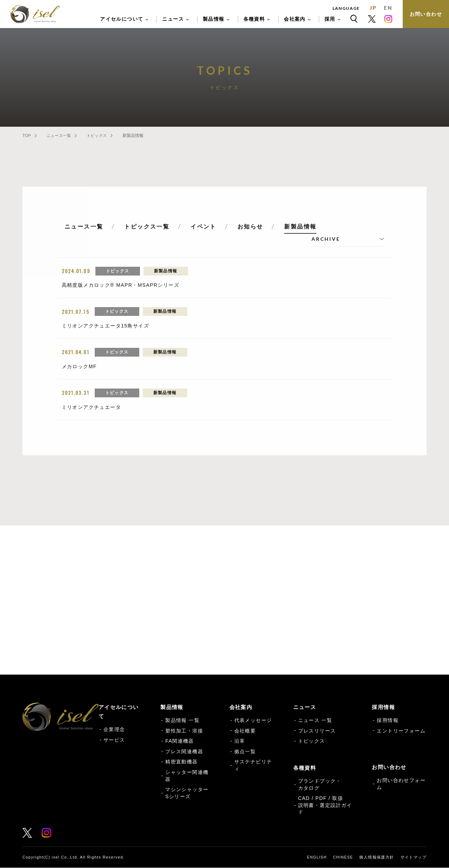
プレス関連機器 (184, 752)
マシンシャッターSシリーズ (187, 793)
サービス (114, 740)
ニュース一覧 (65, 135)
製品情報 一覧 (182, 721)
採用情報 (388, 721)
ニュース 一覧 (315, 721)
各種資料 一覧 (307, 627)
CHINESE (343, 857)
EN (388, 8)
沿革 (240, 741)
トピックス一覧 (147, 227)
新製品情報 (300, 227)
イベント (203, 227)
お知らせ (250, 227)
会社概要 (245, 731)
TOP (27, 135)
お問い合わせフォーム (142, 627)
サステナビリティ (253, 766)
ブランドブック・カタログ (320, 785)
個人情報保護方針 (377, 857)
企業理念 (114, 730)
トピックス (109, 135)
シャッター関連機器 (187, 776)
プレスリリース (317, 731)
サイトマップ (414, 857)
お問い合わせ (426, 14)
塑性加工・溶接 (184, 731)
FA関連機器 (180, 741)
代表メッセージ (253, 721)
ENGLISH (316, 857)
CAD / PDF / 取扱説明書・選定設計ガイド (325, 805)
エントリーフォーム (401, 731)
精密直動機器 (181, 762)
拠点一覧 (245, 752)
